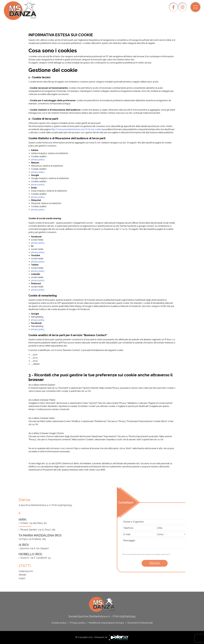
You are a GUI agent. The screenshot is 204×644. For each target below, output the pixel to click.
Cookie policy (59, 623)
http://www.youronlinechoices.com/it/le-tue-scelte (76, 129)
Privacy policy (78, 623)
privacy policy (38, 160)
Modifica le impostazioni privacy (106, 623)
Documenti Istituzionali (140, 623)
